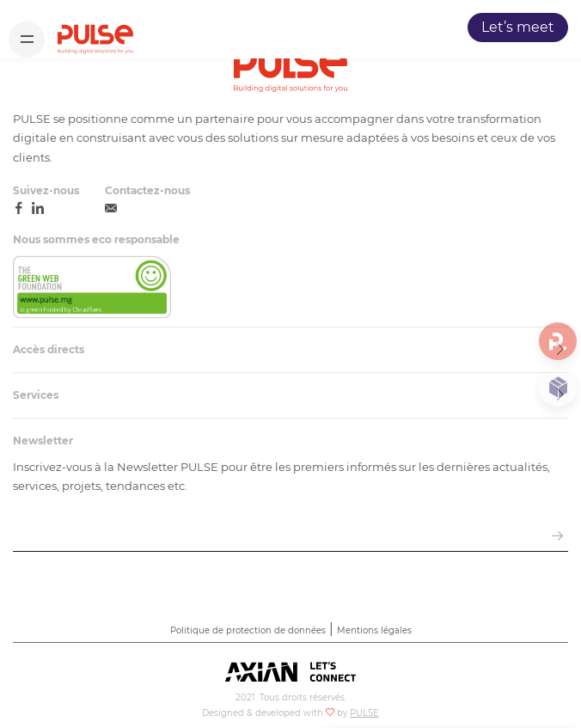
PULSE (364, 713)
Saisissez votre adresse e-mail (102, 515)
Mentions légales (374, 630)
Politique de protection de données (248, 630)
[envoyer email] (557, 537)
